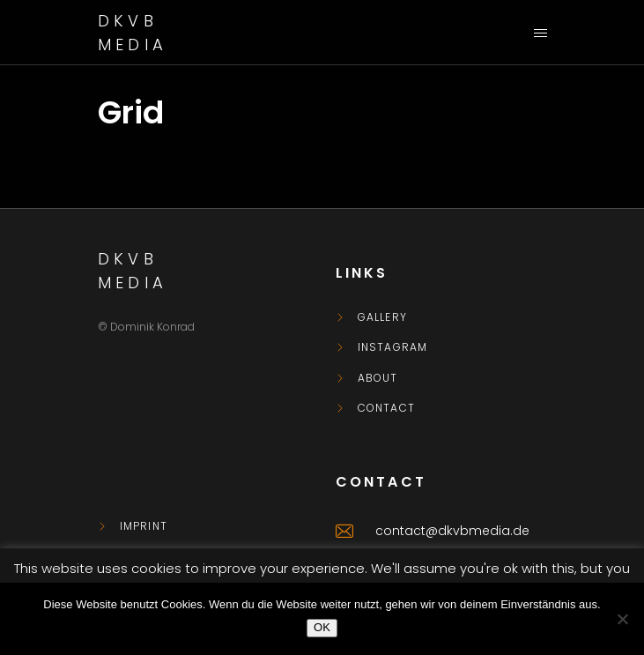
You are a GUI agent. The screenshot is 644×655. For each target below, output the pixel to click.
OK (322, 627)
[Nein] (622, 619)
